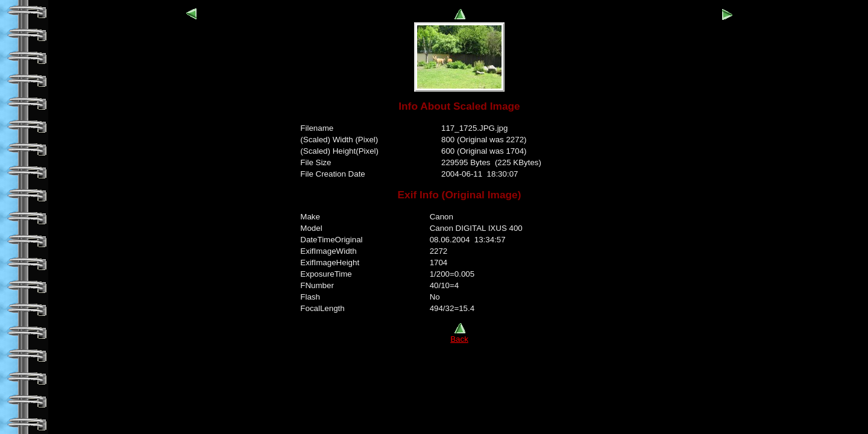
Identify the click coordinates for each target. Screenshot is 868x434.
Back (459, 335)
